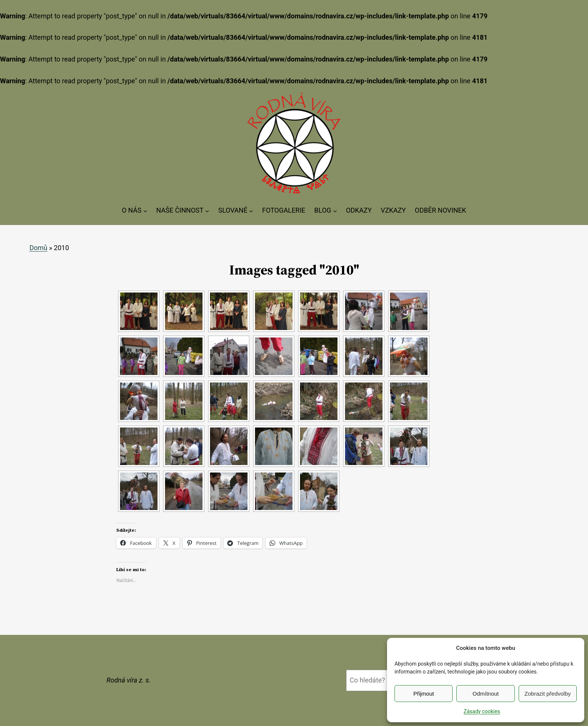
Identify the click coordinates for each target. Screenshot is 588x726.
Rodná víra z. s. (129, 680)
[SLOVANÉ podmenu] (251, 211)
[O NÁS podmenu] (145, 211)
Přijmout (424, 694)
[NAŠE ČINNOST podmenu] (207, 211)
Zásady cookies (482, 711)
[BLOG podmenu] (335, 211)
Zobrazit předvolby (548, 694)
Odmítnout (486, 694)
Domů (38, 248)
